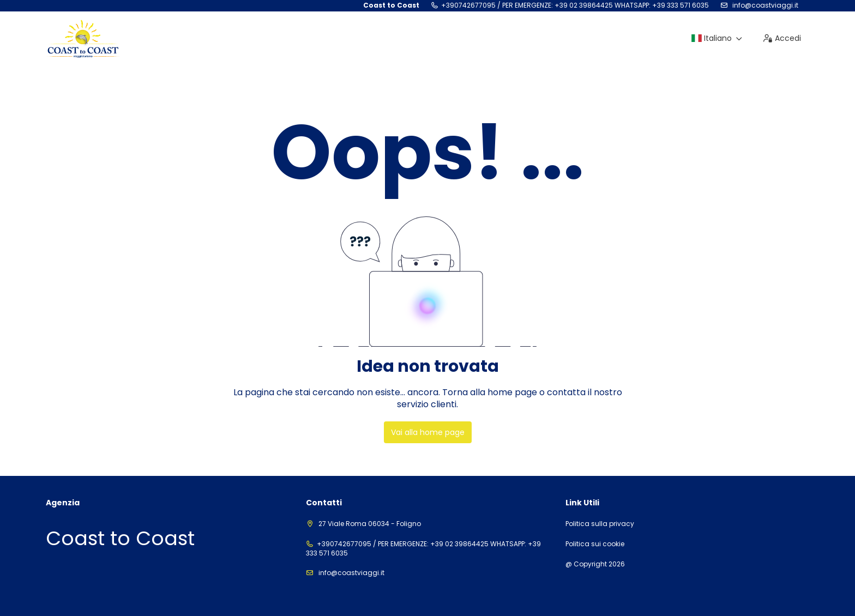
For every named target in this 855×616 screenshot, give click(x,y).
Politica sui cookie (595, 544)
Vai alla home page (428, 432)
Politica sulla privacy (600, 524)
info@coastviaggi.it (764, 5)
